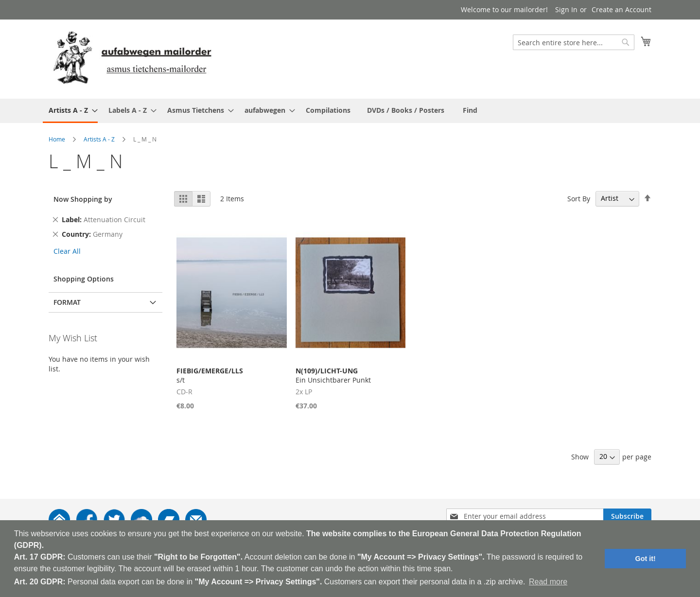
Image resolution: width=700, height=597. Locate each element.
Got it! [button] (646, 559)
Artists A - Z (99, 139)
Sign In (566, 9)
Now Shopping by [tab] (83, 199)
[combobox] (574, 42)
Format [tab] (67, 302)
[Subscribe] (627, 516)
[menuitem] (70, 111)
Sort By (579, 198)
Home (57, 139)
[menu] (350, 111)
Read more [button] (548, 582)
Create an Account (621, 9)
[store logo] (132, 59)
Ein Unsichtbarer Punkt (333, 375)
